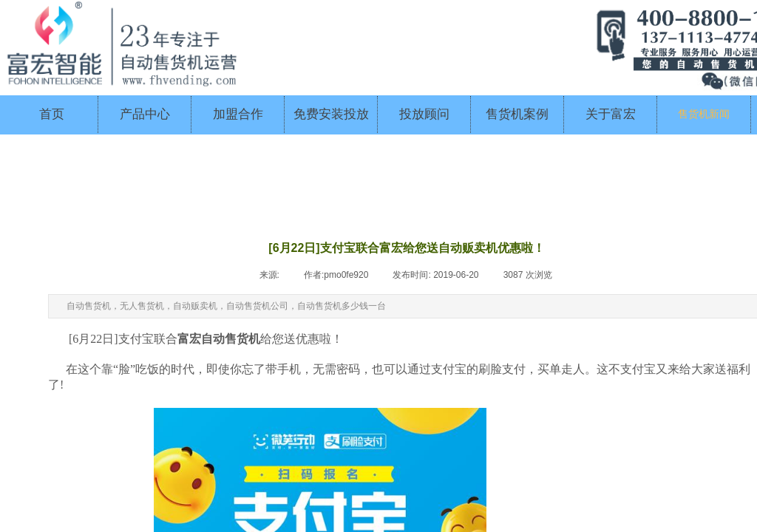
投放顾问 (424, 114)
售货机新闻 (704, 114)
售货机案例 (517, 114)
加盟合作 (238, 114)
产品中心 (145, 114)
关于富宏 (611, 114)
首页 (52, 114)
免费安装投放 (331, 114)
